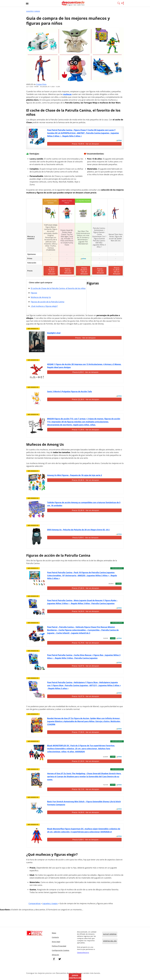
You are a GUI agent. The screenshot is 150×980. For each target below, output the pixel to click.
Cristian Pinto (41, 84)
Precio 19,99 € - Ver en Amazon (85, 144)
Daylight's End (54, 333)
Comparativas (35, 903)
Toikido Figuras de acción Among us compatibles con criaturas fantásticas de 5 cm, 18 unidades (84, 504)
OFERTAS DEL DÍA (110, 941)
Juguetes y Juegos (33, 11)
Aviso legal (56, 942)
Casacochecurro (83, 953)
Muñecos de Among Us (41, 297)
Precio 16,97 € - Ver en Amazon (85, 696)
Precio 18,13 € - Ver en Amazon (85, 789)
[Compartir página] (123, 3)
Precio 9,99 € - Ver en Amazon (85, 538)
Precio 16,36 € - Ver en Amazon (52, 271)
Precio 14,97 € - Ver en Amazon (85, 666)
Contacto (55, 937)
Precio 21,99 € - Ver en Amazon (85, 761)
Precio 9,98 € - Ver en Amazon (85, 840)
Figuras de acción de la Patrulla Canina (47, 302)
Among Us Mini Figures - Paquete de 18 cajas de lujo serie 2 (75, 475)
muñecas (67, 94)
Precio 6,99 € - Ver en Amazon (85, 372)
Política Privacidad (59, 946)
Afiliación (55, 955)
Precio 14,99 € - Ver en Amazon (85, 611)
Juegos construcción (75, 977)
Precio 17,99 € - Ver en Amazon (85, 732)
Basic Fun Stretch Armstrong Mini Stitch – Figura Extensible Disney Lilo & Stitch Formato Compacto (84, 803)
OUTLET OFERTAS (110, 934)
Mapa (54, 933)
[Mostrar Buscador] (119, 3)
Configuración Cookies (61, 950)
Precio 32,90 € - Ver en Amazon (85, 510)
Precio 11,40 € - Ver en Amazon (117, 271)
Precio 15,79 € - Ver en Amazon (85, 643)
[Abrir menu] (27, 3)
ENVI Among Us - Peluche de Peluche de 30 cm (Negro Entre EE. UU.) (78, 530)
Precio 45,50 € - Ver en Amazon (84, 271)
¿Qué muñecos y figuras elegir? (44, 306)
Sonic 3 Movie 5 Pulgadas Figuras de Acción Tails (70, 391)
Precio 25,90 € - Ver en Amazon (85, 480)
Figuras (34, 293)
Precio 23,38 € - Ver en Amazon (85, 399)
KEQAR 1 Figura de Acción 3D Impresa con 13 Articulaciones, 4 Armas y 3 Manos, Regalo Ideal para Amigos (84, 366)
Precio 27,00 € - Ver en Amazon (85, 588)
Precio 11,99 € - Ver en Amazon (85, 430)
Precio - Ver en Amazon (68, 271)
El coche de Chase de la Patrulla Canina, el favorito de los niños (58, 288)
